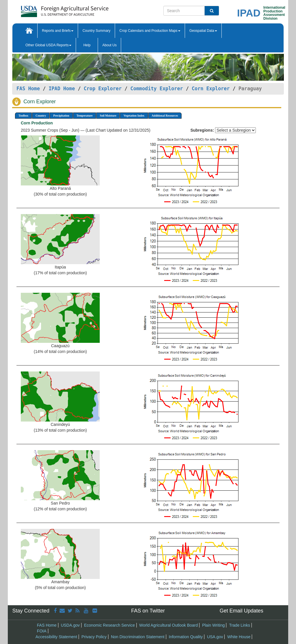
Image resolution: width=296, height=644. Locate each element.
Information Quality (186, 637)
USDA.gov (70, 625)
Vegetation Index (134, 116)
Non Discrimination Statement (138, 637)
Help (87, 45)
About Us (109, 45)
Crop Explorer (102, 89)
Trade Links (239, 625)
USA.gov (215, 637)
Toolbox (23, 116)
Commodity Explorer (157, 89)
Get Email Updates (242, 611)
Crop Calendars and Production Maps (150, 31)
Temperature (85, 116)
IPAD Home (62, 89)
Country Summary (96, 31)
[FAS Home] (50, 9)
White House (239, 637)
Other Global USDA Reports (48, 45)
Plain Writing (213, 625)
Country (41, 116)
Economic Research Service (110, 625)
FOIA (42, 631)
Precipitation (61, 116)
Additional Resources (165, 116)
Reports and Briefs (58, 31)
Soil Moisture (108, 116)
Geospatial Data (203, 31)
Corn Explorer (211, 89)
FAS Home (28, 89)
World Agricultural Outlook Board (168, 625)
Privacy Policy (94, 637)
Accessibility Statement (56, 637)
